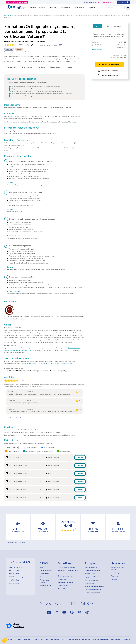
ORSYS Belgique (15, 574)
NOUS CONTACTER (105, 2)
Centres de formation (92, 580)
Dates (69, 67)
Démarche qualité (90, 574)
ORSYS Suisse (14, 580)
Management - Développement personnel (27, 15)
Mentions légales (24, 639)
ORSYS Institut (15, 570)
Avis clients (10, 377)
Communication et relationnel (51, 15)
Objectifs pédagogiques (24, 79)
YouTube (114, 579)
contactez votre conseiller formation (60, 363)
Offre (41, 567)
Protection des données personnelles (46, 639)
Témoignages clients (118, 573)
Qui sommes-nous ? (91, 567)
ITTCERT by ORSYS (16, 567)
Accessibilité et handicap (93, 589)
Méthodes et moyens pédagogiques (22, 128)
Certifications (44, 574)
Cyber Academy (63, 585)
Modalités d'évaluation (16, 140)
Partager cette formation (108, 75)
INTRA (107, 26)
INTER (97, 26)
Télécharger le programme (108, 71)
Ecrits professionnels (68, 15)
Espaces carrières (90, 583)
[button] (4, 640)
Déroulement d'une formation (46, 587)
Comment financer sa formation (35, 363)
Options (41, 67)
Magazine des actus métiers (118, 568)
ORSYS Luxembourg (16, 577)
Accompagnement (46, 570)
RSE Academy (62, 589)
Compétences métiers (65, 576)
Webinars (115, 576)
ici (66, 371)
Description (12, 67)
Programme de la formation (18, 156)
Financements (97, 50)
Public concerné (12, 105)
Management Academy (65, 582)
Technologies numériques (66, 567)
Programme (27, 67)
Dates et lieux (11, 440)
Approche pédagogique (92, 570)
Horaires (9, 427)
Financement (56, 67)
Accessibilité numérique (93, 593)
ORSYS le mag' (14, 583)
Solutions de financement (17, 358)
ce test (76, 122)
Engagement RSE (90, 577)
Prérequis (9, 113)
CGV (63, 639)
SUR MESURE (119, 26)
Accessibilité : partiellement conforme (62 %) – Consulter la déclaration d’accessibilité (100, 639)
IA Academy (62, 579)
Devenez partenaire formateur (95, 586)
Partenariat (10, 302)
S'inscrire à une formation (45, 581)
